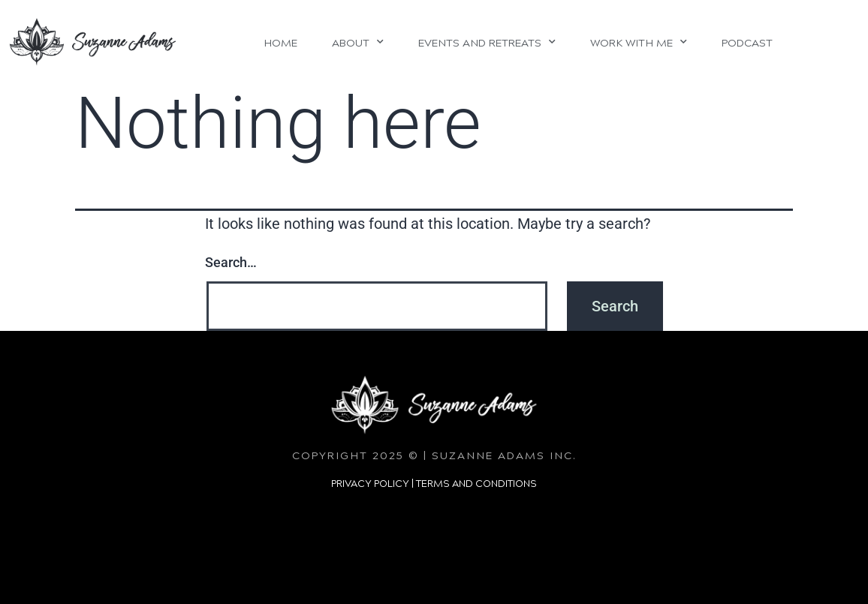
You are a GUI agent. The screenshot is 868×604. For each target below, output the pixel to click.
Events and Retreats (487, 42)
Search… (231, 262)
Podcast (747, 42)
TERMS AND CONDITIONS (476, 483)
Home (280, 42)
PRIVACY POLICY (370, 483)
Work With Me (639, 42)
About (358, 42)
